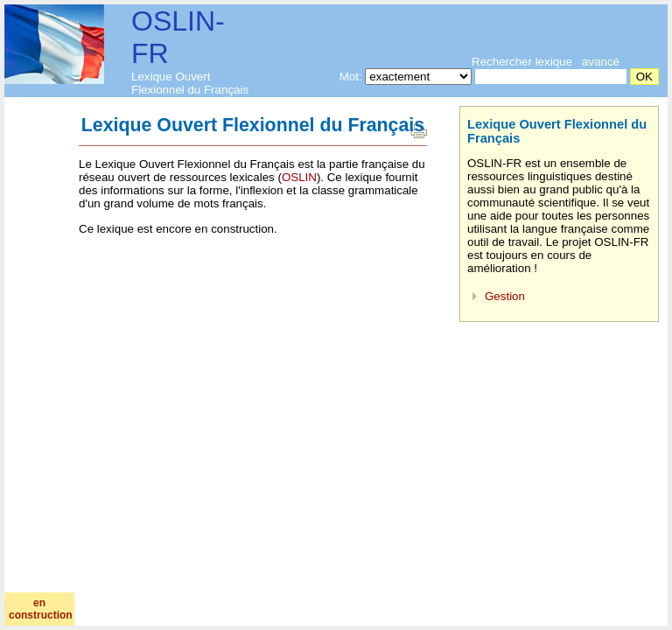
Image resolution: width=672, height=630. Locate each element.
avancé (601, 62)
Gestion (505, 296)
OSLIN (299, 177)
